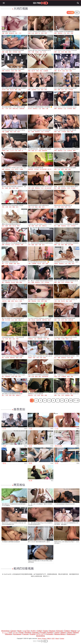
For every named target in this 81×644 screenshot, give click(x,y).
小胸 (29, 264)
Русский (43, 632)
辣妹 (20, 52)
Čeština (67, 631)
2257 (53, 638)
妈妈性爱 (22, 109)
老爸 (13, 301)
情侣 (21, 301)
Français (26, 634)
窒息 (41, 71)
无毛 (3, 207)
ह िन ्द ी (41, 634)
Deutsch (52, 631)
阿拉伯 (33, 320)
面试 (43, 207)
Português (49, 634)
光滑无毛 (4, 301)
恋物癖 (7, 132)
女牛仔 (17, 169)
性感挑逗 (30, 339)
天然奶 (37, 52)
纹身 (39, 395)
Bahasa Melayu (60, 634)
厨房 (55, 90)
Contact (62, 638)
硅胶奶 (56, 264)
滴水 (68, 33)
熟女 (18, 264)
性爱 (3, 132)
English (33, 634)
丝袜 (47, 264)
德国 (71, 71)
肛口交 (12, 90)
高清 (10, 52)
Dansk (70, 632)
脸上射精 (71, 245)
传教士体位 (16, 109)
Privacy (44, 638)
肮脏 (17, 188)
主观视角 (46, 71)
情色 (70, 264)
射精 (70, 52)
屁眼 (55, 71)
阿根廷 (4, 151)
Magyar (74, 631)
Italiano (63, 632)
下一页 (76, 400)
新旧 (77, 13)
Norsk (19, 631)
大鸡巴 (63, 339)
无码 (42, 33)
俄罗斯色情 (45, 376)
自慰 (40, 151)
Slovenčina (5, 631)
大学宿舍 (15, 52)
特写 (46, 33)
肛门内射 (8, 320)
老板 (66, 169)
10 (71, 400)
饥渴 (15, 132)
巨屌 (72, 33)
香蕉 (38, 71)
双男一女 (37, 33)
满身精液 (40, 339)
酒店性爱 (30, 169)
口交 (16, 33)
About (57, 638)
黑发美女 (60, 33)
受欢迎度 (70, 13)
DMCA (49, 638)
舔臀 (20, 90)
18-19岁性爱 (43, 169)
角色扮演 (11, 33)
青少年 (33, 71)
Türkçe (57, 632)
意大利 (4, 90)
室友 (62, 90)
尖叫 (29, 245)
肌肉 (70, 169)
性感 (7, 52)
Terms (39, 638)
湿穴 (43, 245)
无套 (3, 33)
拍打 (8, 151)
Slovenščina (41, 636)
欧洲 (67, 339)
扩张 (45, 52)
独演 (49, 320)
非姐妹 (30, 358)
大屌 (7, 109)
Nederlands (71, 634)
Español (50, 632)
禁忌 (11, 132)
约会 (59, 395)
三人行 (12, 151)
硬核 (66, 52)
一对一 (20, 33)
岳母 (29, 151)
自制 (33, 151)
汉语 (10, 632)
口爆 (47, 109)
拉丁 (36, 151)
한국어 (33, 631)
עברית (16, 632)
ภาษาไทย (26, 631)
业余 (40, 226)
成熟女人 (45, 226)
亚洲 (29, 33)
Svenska (35, 632)
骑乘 (7, 33)
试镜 (8, 90)
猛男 (55, 169)
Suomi (45, 631)
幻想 (18, 132)
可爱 (33, 52)
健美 (62, 169)
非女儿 (17, 301)
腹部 (71, 301)
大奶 (45, 339)
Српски (13, 631)
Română (28, 632)
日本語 (39, 631)
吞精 (46, 395)
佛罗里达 (45, 320)
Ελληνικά (60, 631)
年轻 (29, 188)
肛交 (41, 52)
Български (17, 634)
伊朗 (29, 320)
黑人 (3, 109)
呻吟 (18, 226)
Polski (21, 632)
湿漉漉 (11, 264)
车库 (70, 207)
